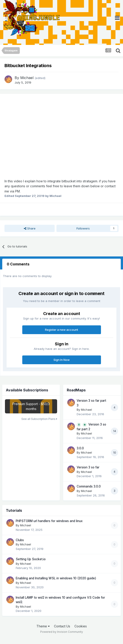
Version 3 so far (88, 467)
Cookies (81, 626)
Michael (27, 78)
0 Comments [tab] (18, 264)
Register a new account (61, 330)
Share (30, 228)
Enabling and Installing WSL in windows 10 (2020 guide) (56, 578)
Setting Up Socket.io (31, 559)
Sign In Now (62, 360)
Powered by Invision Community (62, 632)
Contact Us (62, 626)
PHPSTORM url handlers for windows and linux (49, 521)
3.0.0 (80, 448)
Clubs (20, 540)
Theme (43, 626)
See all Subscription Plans (39, 419)
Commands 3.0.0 (89, 486)
